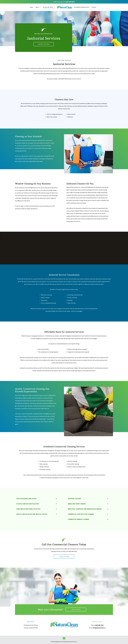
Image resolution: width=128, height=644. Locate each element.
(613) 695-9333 (70, 2)
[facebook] (64, 638)
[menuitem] (32, 7)
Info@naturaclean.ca (99, 628)
